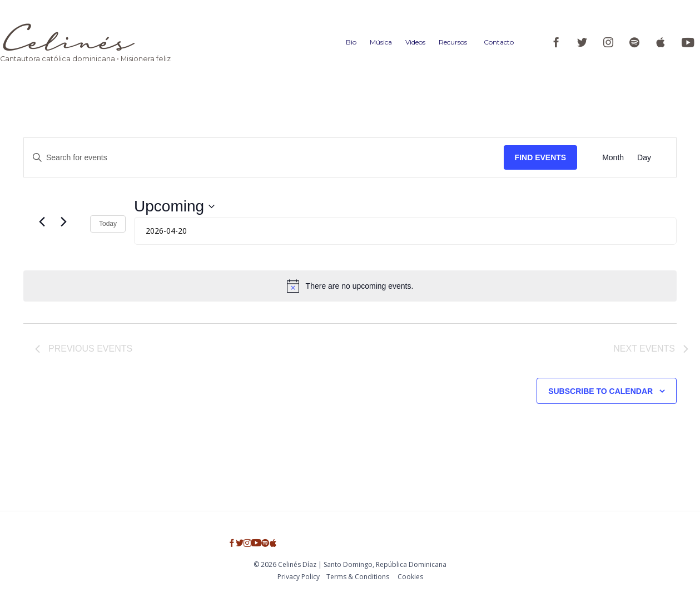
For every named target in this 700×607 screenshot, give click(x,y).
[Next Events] (63, 222)
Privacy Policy (299, 577)
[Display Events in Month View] (613, 157)
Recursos (453, 42)
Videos (415, 42)
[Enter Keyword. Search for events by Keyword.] (264, 158)
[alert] (350, 286)
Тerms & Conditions (358, 577)
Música (381, 42)
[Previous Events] (42, 222)
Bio (351, 42)
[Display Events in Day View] (644, 157)
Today (108, 224)
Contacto (499, 42)
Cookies (410, 577)
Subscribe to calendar (600, 391)
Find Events (541, 157)
